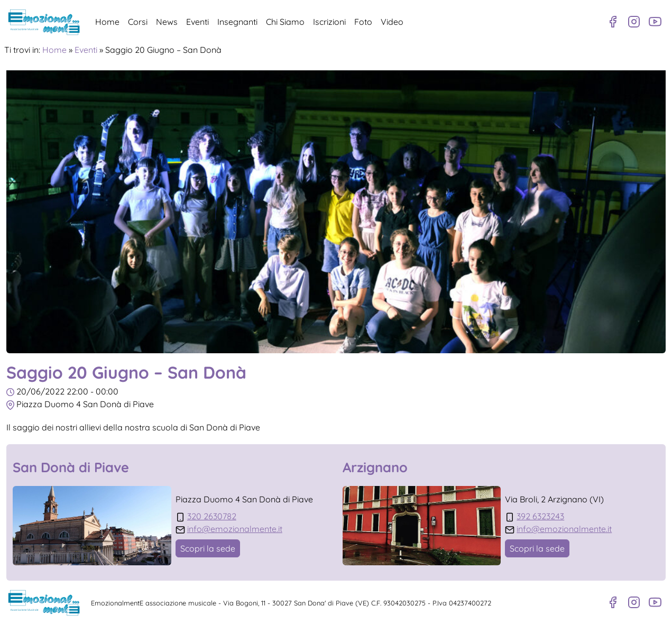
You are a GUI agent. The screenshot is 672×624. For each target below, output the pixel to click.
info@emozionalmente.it (235, 529)
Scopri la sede (208, 548)
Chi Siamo (285, 22)
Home (107, 22)
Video (392, 22)
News (167, 22)
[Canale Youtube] (655, 22)
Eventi (197, 22)
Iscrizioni (329, 22)
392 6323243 (540, 516)
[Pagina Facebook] (613, 22)
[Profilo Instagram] (634, 22)
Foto (363, 22)
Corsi (138, 22)
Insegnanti (237, 22)
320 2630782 (212, 516)
